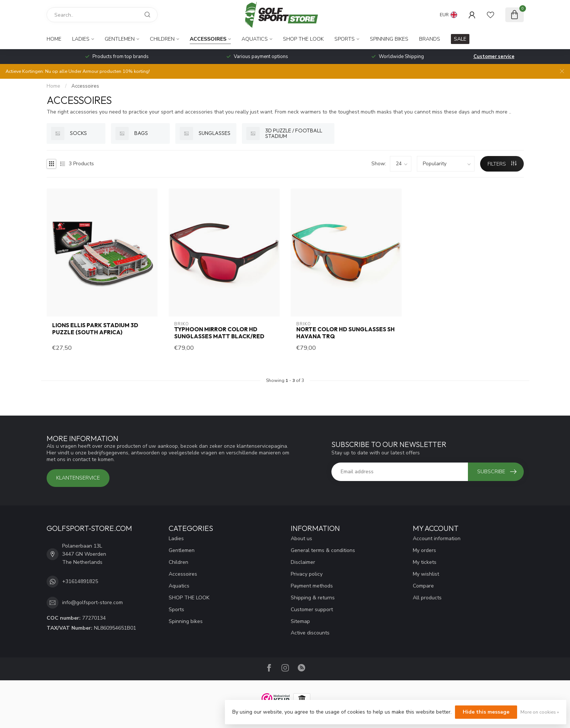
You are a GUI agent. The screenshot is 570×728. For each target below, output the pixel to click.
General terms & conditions (323, 550)
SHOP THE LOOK (303, 39)
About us (301, 539)
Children (162, 39)
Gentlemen (120, 39)
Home (54, 39)
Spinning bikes (389, 39)
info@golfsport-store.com (92, 602)
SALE (460, 39)
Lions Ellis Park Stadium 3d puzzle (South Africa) (95, 329)
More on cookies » (540, 712)
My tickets (425, 562)
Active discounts (310, 633)
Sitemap (300, 621)
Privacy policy (307, 574)
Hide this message (486, 712)
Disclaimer (303, 562)
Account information (437, 539)
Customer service (494, 57)
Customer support (312, 610)
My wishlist (426, 574)
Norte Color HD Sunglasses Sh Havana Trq (345, 333)
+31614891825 (80, 581)
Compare (423, 586)
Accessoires (208, 39)
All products (427, 598)
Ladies (81, 39)
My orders (424, 550)
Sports (345, 39)
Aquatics (255, 39)
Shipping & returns (313, 598)
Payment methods (312, 586)
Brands (430, 39)
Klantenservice (78, 478)
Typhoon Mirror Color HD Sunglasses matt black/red (219, 333)
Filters (502, 164)
